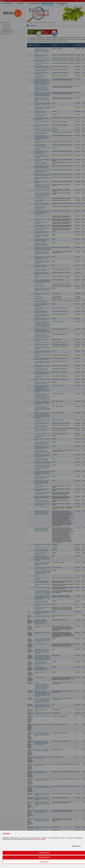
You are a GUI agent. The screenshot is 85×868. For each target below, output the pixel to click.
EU (80, 846)
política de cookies (40, 839)
